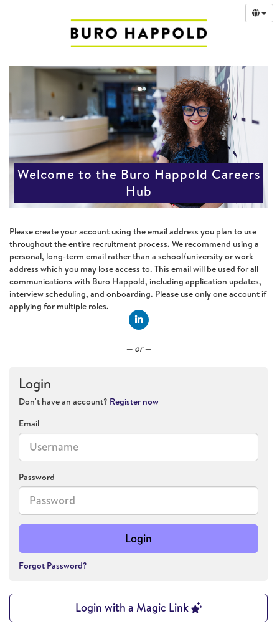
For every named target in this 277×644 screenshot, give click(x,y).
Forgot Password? (53, 565)
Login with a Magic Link (139, 608)
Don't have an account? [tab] (89, 401)
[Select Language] (259, 13)
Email (29, 423)
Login (138, 538)
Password (37, 477)
